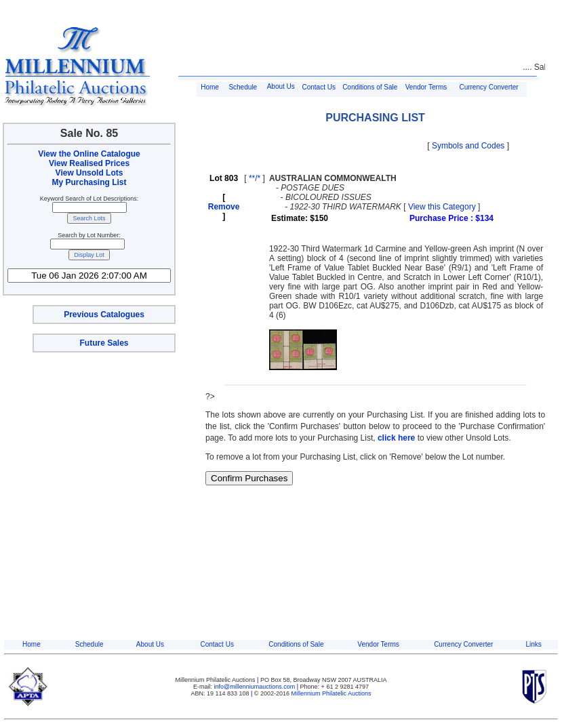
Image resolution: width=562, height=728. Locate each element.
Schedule (243, 87)
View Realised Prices (89, 163)
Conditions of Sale (370, 87)
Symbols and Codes (468, 146)
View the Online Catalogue (89, 154)
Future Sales (104, 343)
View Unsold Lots (89, 173)
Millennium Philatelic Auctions (332, 693)
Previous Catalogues (104, 315)
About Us (281, 86)
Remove (224, 207)
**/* (255, 178)
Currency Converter (488, 87)
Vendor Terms (426, 87)
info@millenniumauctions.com (256, 687)
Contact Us (319, 87)
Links (533, 644)
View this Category (442, 207)
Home (210, 87)
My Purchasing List (89, 182)
